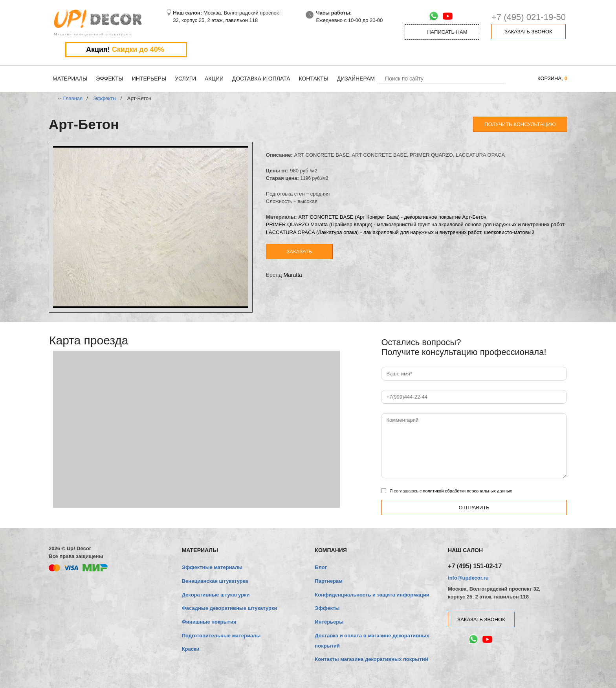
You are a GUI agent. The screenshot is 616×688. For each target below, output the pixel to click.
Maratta (292, 275)
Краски (191, 649)
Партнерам (329, 581)
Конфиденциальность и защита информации (372, 595)
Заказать (300, 252)
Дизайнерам (356, 79)
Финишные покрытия (209, 622)
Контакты (313, 79)
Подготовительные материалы (221, 636)
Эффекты (110, 79)
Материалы (70, 79)
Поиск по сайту (404, 79)
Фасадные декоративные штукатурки (230, 608)
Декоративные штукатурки (216, 595)
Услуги (185, 79)
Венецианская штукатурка (215, 581)
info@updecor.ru (468, 578)
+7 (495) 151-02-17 (475, 566)
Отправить (474, 508)
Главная (73, 98)
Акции (214, 79)
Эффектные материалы (212, 567)
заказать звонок (528, 32)
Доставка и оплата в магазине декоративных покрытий (372, 641)
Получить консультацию (520, 124)
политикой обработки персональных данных (468, 491)
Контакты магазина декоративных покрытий (371, 659)
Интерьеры (149, 79)
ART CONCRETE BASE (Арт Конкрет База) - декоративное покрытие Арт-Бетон (392, 217)
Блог (321, 567)
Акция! (126, 50)
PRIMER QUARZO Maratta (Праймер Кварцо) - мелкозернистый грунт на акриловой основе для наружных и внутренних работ (415, 224)
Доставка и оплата (261, 79)
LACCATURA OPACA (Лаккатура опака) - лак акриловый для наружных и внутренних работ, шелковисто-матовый (400, 232)
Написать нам (442, 32)
